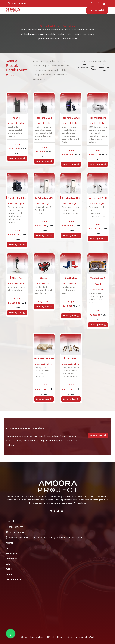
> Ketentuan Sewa (104, 68)
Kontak (9, 574)
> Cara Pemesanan (83, 68)
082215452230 (19, 3)
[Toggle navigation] (52, 10)
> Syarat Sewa (94, 68)
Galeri (9, 564)
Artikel (9, 569)
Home (9, 548)
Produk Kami (12, 559)
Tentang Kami (12, 553)
